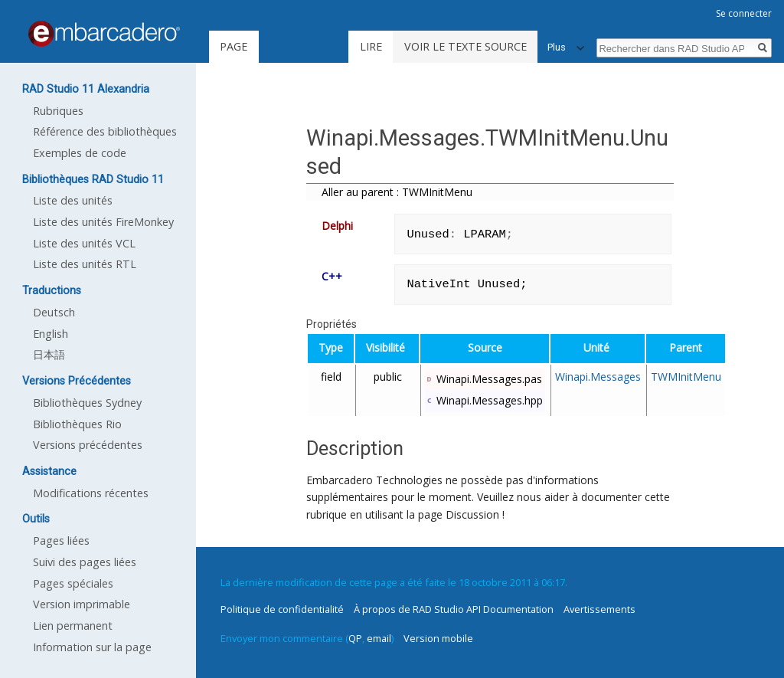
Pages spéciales (73, 583)
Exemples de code (80, 153)
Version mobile (438, 638)
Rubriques (58, 111)
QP (355, 638)
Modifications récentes (91, 493)
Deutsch (54, 312)
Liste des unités (73, 200)
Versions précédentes (88, 445)
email (379, 638)
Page (234, 46)
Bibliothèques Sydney (87, 403)
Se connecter (744, 13)
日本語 (49, 354)
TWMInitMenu (686, 377)
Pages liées (61, 540)
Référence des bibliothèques (105, 131)
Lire (371, 46)
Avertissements (599, 609)
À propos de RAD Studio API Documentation (454, 609)
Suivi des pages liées (85, 562)
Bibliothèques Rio (77, 424)
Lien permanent (73, 626)
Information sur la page (92, 647)
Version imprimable (82, 604)
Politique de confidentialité (282, 609)
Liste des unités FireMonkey (103, 222)
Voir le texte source (465, 46)
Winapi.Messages (598, 377)
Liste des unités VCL (84, 243)
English (51, 334)
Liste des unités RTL (85, 264)
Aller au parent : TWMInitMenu (397, 192)
